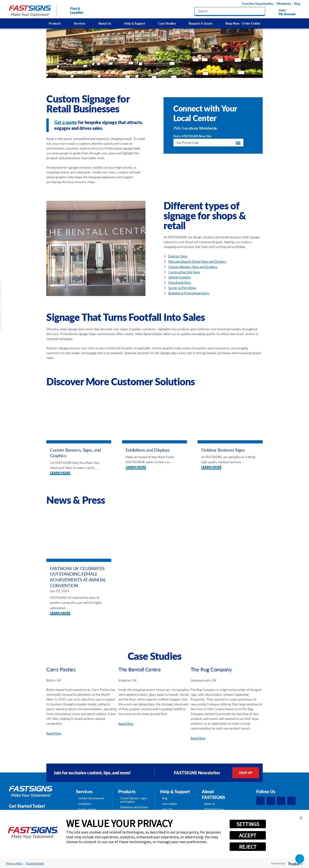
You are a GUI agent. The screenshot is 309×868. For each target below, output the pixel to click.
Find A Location (72, 10)
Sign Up (246, 773)
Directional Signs (180, 282)
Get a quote (66, 122)
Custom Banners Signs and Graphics (193, 267)
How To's (168, 809)
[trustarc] (295, 863)
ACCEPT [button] (248, 835)
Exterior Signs (178, 256)
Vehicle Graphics (180, 277)
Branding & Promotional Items (189, 293)
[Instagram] (281, 801)
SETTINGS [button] (248, 824)
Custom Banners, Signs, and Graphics (134, 800)
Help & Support (135, 23)
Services (80, 23)
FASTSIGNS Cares (214, 809)
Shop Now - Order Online (243, 23)
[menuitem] (55, 23)
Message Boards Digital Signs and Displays (197, 261)
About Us (105, 23)
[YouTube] (292, 801)
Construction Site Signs (184, 272)
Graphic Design (87, 809)
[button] (301, 818)
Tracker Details (35, 863)
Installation (85, 804)
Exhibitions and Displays (134, 807)
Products (55, 23)
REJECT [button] (248, 847)
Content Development (91, 798)
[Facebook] (261, 801)
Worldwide (284, 4)
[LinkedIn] (271, 801)
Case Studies (167, 23)
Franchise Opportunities (257, 4)
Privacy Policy (14, 863)
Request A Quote (201, 23)
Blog (297, 4)
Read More (54, 733)
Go (238, 143)
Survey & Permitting (182, 288)
